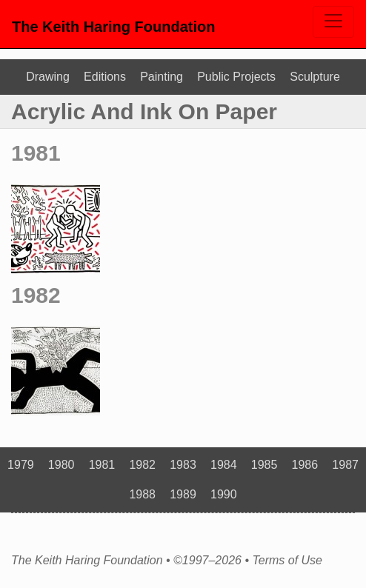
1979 (21, 465)
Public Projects (236, 77)
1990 (224, 494)
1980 (61, 465)
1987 (345, 465)
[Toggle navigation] (333, 22)
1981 (36, 153)
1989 (183, 494)
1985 (264, 465)
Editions (105, 77)
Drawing (48, 77)
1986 (305, 465)
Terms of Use (287, 561)
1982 (36, 295)
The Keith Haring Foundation (113, 27)
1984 (224, 465)
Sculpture (315, 77)
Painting (162, 77)
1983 (183, 465)
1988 (142, 494)
